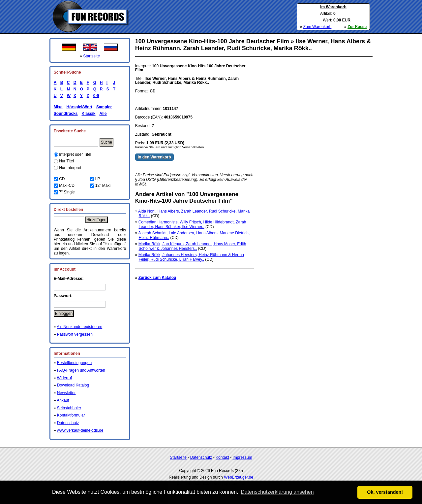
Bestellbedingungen (74, 363)
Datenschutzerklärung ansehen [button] (277, 492)
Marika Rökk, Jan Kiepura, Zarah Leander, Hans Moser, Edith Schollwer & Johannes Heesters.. (192, 246)
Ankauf (63, 400)
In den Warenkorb (154, 157)
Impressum (242, 457)
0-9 (95, 96)
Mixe (58, 107)
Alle (103, 114)
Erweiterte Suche (70, 131)
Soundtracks (66, 114)
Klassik (88, 114)
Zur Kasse (357, 27)
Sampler (104, 107)
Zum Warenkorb (317, 27)
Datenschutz (68, 423)
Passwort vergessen (75, 334)
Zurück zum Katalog (157, 278)
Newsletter (66, 393)
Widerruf (64, 378)
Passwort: (63, 296)
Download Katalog (73, 385)
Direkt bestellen (68, 210)
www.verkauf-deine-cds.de (80, 430)
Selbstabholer (69, 408)
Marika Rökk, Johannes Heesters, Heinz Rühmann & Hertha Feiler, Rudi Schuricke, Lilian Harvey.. (191, 257)
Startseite (91, 56)
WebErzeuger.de (239, 477)
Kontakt (222, 457)
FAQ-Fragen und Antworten (81, 370)
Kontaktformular (71, 415)
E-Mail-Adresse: (69, 279)
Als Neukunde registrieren (79, 327)
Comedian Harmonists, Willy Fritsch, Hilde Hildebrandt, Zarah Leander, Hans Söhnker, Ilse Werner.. (192, 224)
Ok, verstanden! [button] (385, 492)
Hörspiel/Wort (79, 107)
